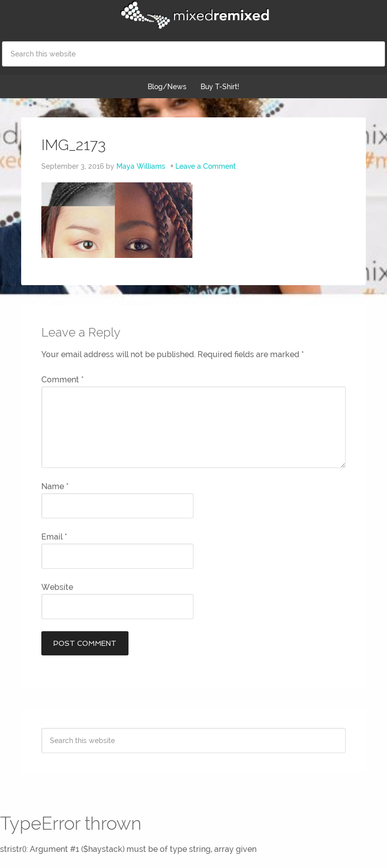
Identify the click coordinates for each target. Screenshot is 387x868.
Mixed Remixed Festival (193, 15)
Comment (62, 380)
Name (55, 486)
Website (57, 587)
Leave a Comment (206, 166)
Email (54, 537)
